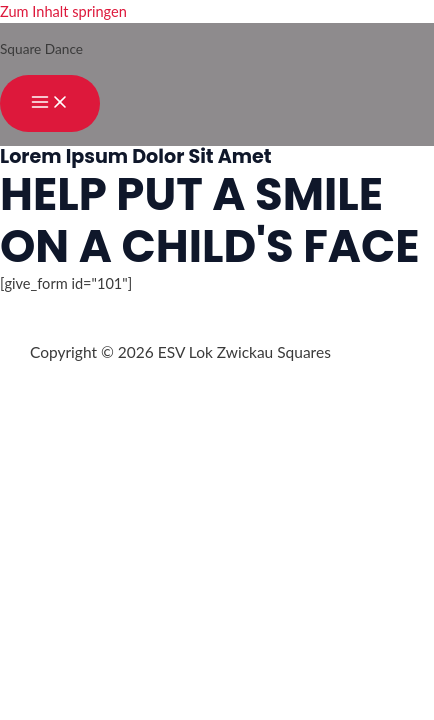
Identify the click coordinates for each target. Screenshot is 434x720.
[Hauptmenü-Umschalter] (50, 103)
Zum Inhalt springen (63, 11)
